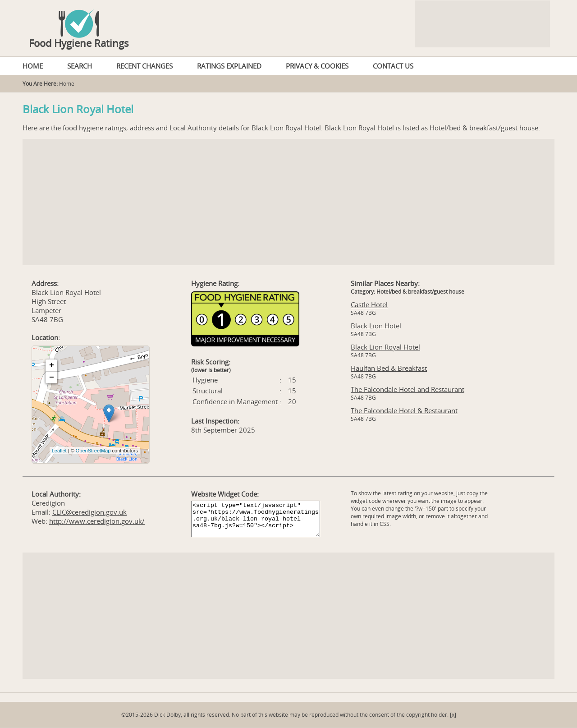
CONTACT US (393, 66)
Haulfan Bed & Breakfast (389, 368)
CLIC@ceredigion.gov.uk (89, 512)
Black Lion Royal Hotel (385, 347)
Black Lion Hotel (376, 326)
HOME (33, 66)
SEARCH (80, 66)
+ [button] (52, 365)
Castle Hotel (369, 304)
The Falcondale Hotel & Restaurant (404, 410)
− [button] (52, 378)
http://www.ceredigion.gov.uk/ (97, 521)
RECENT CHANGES (144, 66)
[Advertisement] (288, 202)
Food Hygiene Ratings (79, 43)
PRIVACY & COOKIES (317, 66)
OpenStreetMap (93, 451)
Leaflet (59, 451)
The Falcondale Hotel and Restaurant (408, 389)
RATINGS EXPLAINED (229, 66)
